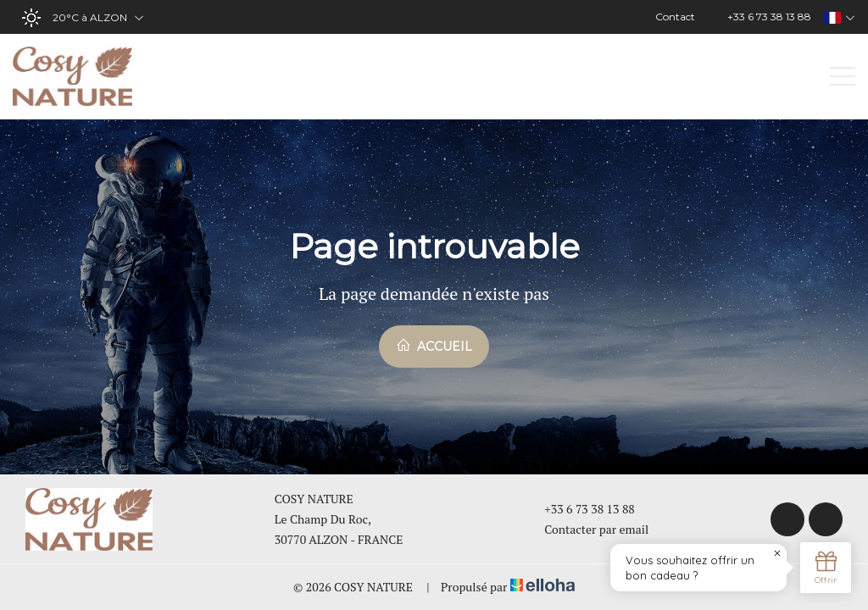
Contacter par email (587, 529)
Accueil (434, 346)
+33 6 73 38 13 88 (580, 509)
